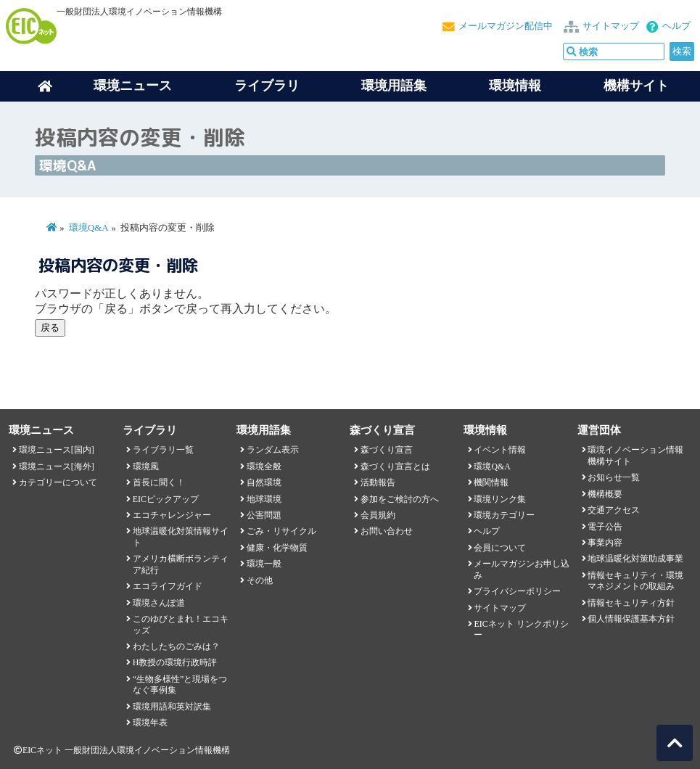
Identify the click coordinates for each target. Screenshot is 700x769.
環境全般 (264, 466)
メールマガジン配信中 (506, 26)
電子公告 (605, 527)
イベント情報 (500, 450)
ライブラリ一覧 (163, 450)
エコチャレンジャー (172, 515)
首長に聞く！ (159, 482)
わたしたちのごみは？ (176, 646)
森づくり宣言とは (395, 466)
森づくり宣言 (387, 450)
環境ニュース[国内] (57, 450)
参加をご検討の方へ (400, 499)
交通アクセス (614, 510)
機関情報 (491, 482)
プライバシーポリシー (517, 591)
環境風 (146, 466)
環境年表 (150, 723)
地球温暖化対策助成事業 (635, 559)
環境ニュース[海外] (57, 466)
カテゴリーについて (58, 482)
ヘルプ (676, 26)
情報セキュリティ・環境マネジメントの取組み (635, 581)
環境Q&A (88, 228)
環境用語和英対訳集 (172, 707)
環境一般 (264, 564)
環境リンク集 (500, 499)
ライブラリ (267, 86)
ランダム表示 (273, 450)
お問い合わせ (387, 531)
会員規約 (378, 515)
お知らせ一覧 (614, 477)
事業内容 (605, 543)
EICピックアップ (166, 499)
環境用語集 (394, 86)
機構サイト (636, 86)
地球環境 (264, 499)
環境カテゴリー (504, 515)
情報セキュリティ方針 (631, 603)
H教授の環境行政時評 (175, 662)
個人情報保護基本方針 (631, 619)
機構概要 (605, 494)
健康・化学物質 (277, 548)
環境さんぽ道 (159, 603)
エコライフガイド (168, 586)
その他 (260, 580)
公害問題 (264, 515)
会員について (500, 548)
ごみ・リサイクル (281, 531)
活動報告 (378, 482)
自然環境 (264, 482)
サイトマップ (611, 26)
